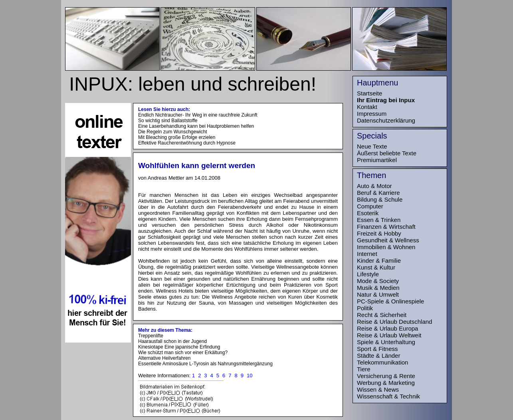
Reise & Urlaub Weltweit (389, 335)
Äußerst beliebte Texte (387, 153)
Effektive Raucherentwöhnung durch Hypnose (187, 143)
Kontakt (367, 107)
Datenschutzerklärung (386, 120)
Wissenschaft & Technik (388, 396)
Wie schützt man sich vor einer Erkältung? (183, 353)
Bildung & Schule (380, 199)
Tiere (364, 369)
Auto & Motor (374, 186)
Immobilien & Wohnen (386, 247)
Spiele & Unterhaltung (386, 342)
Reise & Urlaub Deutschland (394, 322)
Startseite (369, 93)
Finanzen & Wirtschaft (386, 227)
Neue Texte (372, 146)
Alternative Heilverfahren (164, 358)
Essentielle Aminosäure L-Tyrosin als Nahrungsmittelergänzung (205, 364)
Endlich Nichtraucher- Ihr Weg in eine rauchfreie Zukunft (198, 115)
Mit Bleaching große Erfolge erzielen (177, 137)
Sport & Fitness (377, 349)
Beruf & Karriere (378, 193)
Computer (370, 206)
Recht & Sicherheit (382, 315)
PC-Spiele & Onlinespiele (390, 301)
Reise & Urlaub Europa (387, 328)
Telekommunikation (382, 362)
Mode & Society (378, 281)
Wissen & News (378, 389)
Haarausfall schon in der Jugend (172, 341)
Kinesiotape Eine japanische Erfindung (179, 347)
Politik (365, 308)
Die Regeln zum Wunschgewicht (173, 132)
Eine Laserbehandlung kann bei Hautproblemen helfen (196, 126)
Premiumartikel (377, 160)
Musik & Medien (378, 288)
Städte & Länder (378, 356)
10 (250, 375)
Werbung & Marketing (386, 383)
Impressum (372, 114)
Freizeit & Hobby (379, 233)
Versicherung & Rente (386, 376)
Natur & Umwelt (378, 294)
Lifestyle (368, 274)
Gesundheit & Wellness (388, 240)
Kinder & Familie (379, 261)
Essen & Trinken (379, 220)
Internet (367, 254)
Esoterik (368, 213)
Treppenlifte (151, 336)
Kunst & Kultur (376, 267)
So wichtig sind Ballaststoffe (168, 121)
